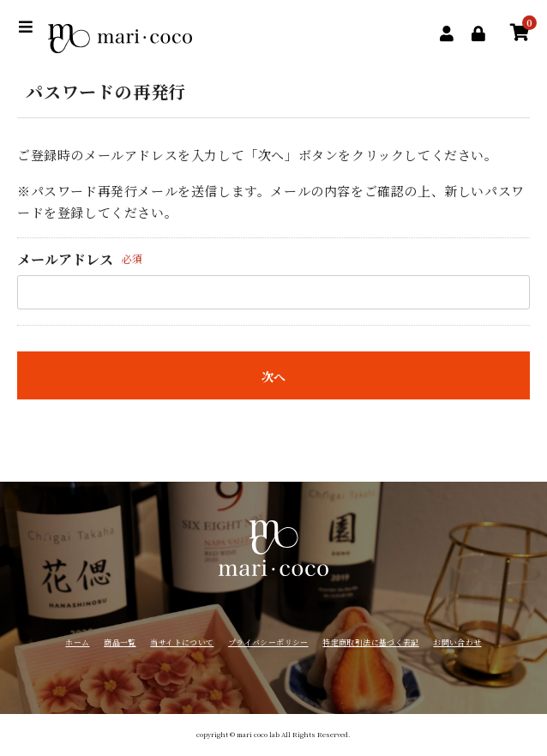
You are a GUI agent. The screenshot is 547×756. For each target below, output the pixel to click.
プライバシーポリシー (268, 642)
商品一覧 (120, 642)
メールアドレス (65, 259)
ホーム (77, 642)
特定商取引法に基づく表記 (370, 642)
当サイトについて (182, 642)
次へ (273, 376)
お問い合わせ (457, 642)
